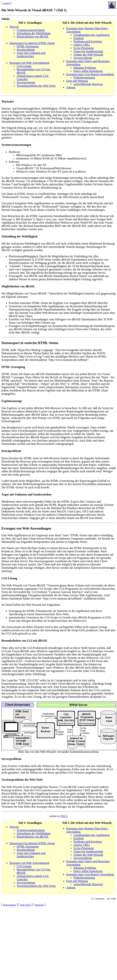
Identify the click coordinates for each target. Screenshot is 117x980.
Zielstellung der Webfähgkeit (34, 33)
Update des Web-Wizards (88, 55)
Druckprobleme (26, 50)
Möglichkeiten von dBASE (33, 37)
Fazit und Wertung (77, 81)
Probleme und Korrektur (88, 41)
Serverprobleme (26, 82)
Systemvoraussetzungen (31, 30)
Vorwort (14, 27)
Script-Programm (84, 48)
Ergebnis (79, 38)
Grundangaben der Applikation (92, 35)
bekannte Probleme (85, 68)
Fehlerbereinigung (84, 78)
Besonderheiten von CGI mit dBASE (24, 641)
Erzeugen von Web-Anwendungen (29, 63)
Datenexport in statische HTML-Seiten (32, 43)
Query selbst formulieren (88, 71)
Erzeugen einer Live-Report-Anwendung (90, 74)
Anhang (71, 87)
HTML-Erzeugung (28, 46)
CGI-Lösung (24, 66)
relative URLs (82, 45)
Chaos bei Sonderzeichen (88, 51)
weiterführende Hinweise (88, 84)
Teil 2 (64, 816)
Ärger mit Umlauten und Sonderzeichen (31, 55)
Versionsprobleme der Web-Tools (36, 86)
